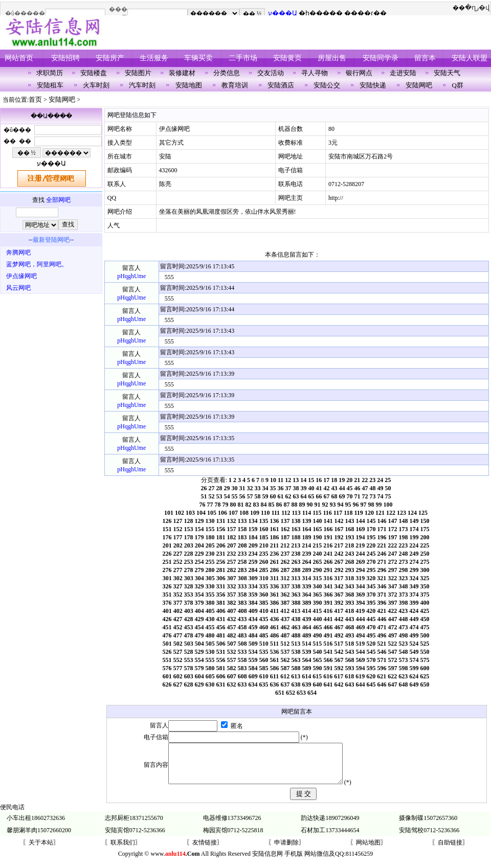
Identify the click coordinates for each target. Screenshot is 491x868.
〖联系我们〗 (123, 850)
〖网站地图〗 (368, 850)
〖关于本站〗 (41, 850)
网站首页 (19, 58)
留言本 (425, 58)
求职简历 (50, 73)
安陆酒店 (281, 85)
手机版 (294, 861)
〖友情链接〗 (205, 850)
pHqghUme (131, 276)
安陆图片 (138, 73)
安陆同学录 (381, 58)
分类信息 (227, 73)
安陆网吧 (419, 85)
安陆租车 (50, 85)
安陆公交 (327, 85)
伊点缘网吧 (21, 276)
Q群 (458, 85)
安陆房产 (110, 58)
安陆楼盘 (94, 73)
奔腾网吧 (18, 253)
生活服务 (154, 58)
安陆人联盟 (470, 58)
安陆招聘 (65, 58)
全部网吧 (58, 200)
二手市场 (243, 58)
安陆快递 (373, 85)
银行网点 (359, 73)
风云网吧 (18, 288)
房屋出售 (332, 58)
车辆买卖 (198, 58)
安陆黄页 (287, 58)
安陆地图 (189, 85)
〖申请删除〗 (286, 850)
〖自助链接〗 (450, 850)
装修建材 (182, 73)
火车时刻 (96, 85)
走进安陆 (403, 73)
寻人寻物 (315, 73)
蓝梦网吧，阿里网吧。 (37, 264)
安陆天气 (447, 73)
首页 (35, 99)
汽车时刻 (142, 85)
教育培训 (235, 85)
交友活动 (271, 73)
